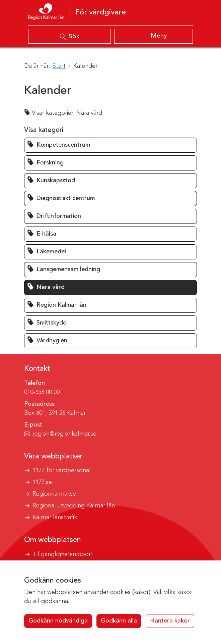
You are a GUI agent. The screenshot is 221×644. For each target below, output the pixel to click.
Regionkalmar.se (54, 494)
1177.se (42, 482)
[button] (110, 145)
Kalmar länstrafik (55, 517)
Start (59, 66)
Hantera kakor (170, 621)
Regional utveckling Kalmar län (74, 506)
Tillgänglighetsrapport (63, 554)
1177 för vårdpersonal (62, 470)
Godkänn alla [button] (119, 621)
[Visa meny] (154, 36)
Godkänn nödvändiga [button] (58, 621)
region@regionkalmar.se (64, 434)
